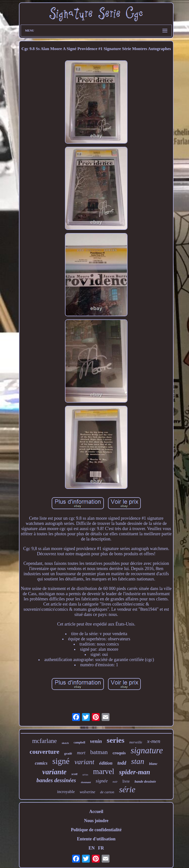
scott (74, 774)
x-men (154, 741)
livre (126, 781)
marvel (104, 771)
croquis (119, 753)
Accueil (96, 812)
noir (115, 782)
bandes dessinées (56, 780)
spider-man (135, 772)
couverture (44, 752)
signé (61, 761)
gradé (68, 753)
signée (102, 781)
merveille (136, 742)
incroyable (66, 792)
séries (85, 775)
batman (99, 752)
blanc (153, 764)
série (127, 789)
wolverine (87, 792)
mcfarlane (45, 741)
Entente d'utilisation (96, 839)
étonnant (86, 782)
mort (81, 753)
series (116, 740)
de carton (107, 792)
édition (106, 763)
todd (122, 763)
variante (54, 772)
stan (138, 761)
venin (96, 741)
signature (147, 750)
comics (41, 763)
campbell (79, 742)
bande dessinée (145, 782)
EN (92, 848)
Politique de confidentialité (96, 830)
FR (101, 848)
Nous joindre (96, 821)
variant (84, 762)
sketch (65, 743)
